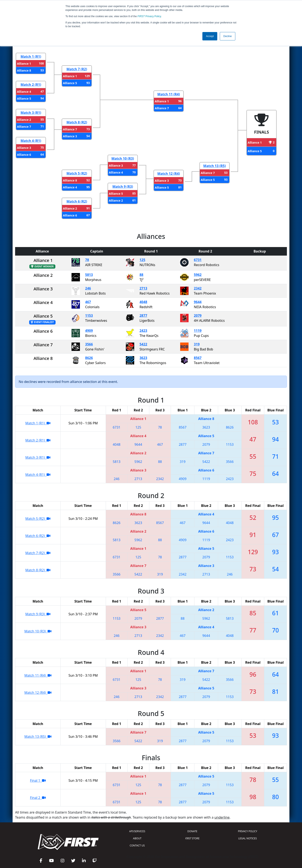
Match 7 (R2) (77, 69)
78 (87, 260)
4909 (89, 331)
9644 (198, 302)
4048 (143, 302)
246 (88, 288)
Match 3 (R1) (31, 113)
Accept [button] (210, 36)
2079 (198, 316)
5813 (89, 275)
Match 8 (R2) (77, 122)
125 (142, 260)
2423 (143, 331)
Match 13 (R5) (214, 166)
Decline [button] (228, 36)
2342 (198, 288)
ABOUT (137, 838)
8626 (89, 358)
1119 (198, 331)
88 (141, 275)
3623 (143, 358)
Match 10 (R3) (123, 158)
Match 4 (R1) (31, 141)
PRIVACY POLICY (247, 831)
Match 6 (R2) (77, 201)
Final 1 (38, 780)
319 (197, 344)
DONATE (192, 831)
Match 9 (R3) (123, 187)
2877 (143, 316)
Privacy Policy (149, 16)
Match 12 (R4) (169, 174)
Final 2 (38, 798)
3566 (89, 344)
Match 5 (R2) (77, 173)
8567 (198, 358)
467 (88, 302)
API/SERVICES (137, 831)
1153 (89, 316)
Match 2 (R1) (31, 85)
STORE (192, 838)
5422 (143, 344)
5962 (198, 275)
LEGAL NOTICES (248, 838)
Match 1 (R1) (31, 57)
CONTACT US (137, 845)
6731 (198, 260)
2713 (143, 288)
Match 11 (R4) (169, 94)
